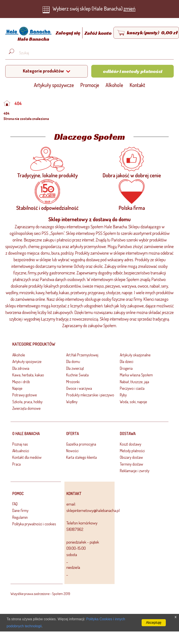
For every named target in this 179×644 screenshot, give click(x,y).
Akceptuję (154, 623)
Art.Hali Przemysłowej (82, 355)
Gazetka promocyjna (81, 444)
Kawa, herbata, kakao (28, 375)
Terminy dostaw (132, 464)
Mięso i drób (21, 382)
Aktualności (21, 451)
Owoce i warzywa (79, 388)
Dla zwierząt (75, 368)
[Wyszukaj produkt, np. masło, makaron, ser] (93, 53)
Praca (16, 464)
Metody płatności (132, 451)
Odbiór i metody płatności (133, 71)
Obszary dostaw (131, 457)
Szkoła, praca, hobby (27, 402)
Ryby (123, 395)
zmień (129, 8)
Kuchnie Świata (77, 375)
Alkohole (114, 85)
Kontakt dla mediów (27, 457)
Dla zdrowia (21, 368)
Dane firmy (20, 510)
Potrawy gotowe (25, 395)
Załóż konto (98, 33)
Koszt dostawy (131, 444)
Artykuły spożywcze (54, 85)
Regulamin (20, 517)
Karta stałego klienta (81, 457)
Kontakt (137, 85)
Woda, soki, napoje (133, 402)
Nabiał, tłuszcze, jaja (134, 382)
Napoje (17, 388)
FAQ (15, 504)
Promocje (90, 85)
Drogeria (126, 368)
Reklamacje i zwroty (135, 471)
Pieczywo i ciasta (132, 388)
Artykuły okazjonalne (135, 355)
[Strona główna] (27, 35)
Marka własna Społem (136, 375)
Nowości (72, 451)
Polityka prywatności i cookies (34, 524)
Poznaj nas (20, 444)
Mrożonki (73, 382)
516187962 (75, 529)
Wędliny (72, 402)
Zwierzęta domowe (26, 408)
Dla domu (73, 361)
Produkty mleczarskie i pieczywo (90, 395)
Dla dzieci (127, 361)
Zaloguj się (68, 33)
